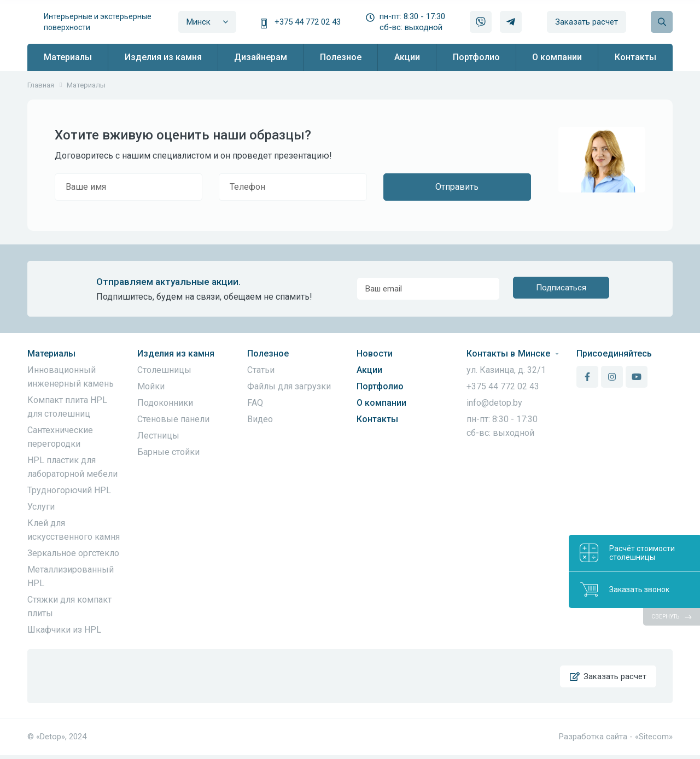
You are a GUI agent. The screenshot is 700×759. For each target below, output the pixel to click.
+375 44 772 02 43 (308, 22)
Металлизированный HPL (71, 576)
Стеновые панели (173, 419)
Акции (369, 370)
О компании (381, 403)
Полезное (268, 354)
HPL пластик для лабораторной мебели (72, 467)
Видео (260, 419)
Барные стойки (168, 452)
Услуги (41, 507)
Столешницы (164, 370)
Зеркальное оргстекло (73, 553)
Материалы (51, 354)
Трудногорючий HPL (69, 490)
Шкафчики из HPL (64, 630)
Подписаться (561, 289)
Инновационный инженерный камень (71, 377)
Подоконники (165, 403)
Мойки (151, 386)
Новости (375, 354)
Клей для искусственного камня (74, 530)
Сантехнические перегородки (60, 437)
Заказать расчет (587, 22)
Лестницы (158, 436)
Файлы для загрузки (289, 386)
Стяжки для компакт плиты (69, 606)
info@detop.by (494, 403)
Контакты (377, 419)
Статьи (261, 370)
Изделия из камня (176, 354)
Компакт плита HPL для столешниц (67, 407)
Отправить (457, 187)
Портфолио (380, 386)
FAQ (255, 403)
